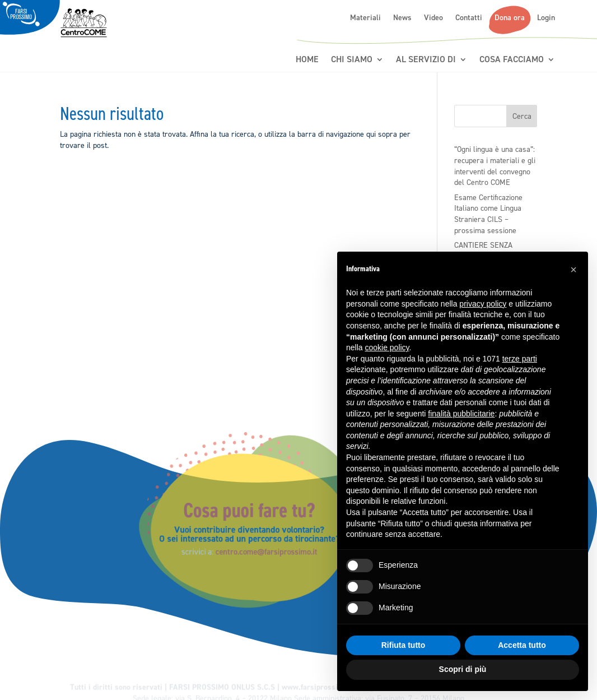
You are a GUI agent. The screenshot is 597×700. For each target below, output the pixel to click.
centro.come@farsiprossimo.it (273, 549)
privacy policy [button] (483, 304)
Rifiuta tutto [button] (404, 645)
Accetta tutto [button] (522, 645)
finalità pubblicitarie (461, 414)
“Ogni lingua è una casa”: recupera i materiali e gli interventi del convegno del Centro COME (495, 166)
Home (307, 60)
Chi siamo (352, 60)
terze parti (520, 359)
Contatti (469, 18)
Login (546, 18)
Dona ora (510, 18)
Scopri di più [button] (463, 669)
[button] (573, 270)
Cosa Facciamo (512, 60)
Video (433, 18)
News (402, 18)
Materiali (365, 18)
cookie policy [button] (387, 347)
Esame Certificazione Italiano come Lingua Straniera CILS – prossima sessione (488, 214)
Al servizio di (426, 60)
